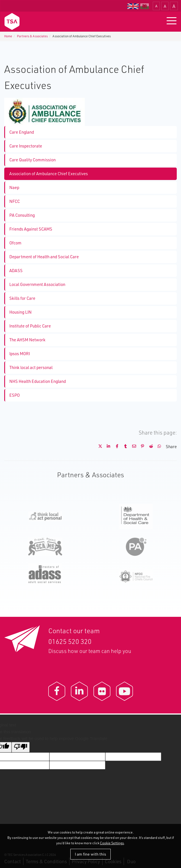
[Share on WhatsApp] (157, 447)
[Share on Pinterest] (140, 447)
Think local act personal (31, 367)
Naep (14, 187)
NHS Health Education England (38, 381)
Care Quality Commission (32, 160)
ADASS (16, 271)
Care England (22, 132)
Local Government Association (37, 284)
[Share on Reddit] (149, 447)
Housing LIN (20, 312)
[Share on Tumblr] (123, 447)
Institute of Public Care (30, 326)
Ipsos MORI (20, 354)
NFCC (15, 201)
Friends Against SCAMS (31, 229)
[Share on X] (98, 447)
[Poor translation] (21, 747)
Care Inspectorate (26, 146)
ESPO (15, 395)
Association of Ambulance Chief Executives (49, 174)
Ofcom (15, 243)
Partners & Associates (32, 36)
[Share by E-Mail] (132, 447)
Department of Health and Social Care (44, 257)
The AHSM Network (27, 340)
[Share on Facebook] (115, 447)
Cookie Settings (112, 843)
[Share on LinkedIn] (106, 447)
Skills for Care (22, 298)
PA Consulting (22, 215)
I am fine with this (90, 854)
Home (8, 36)
